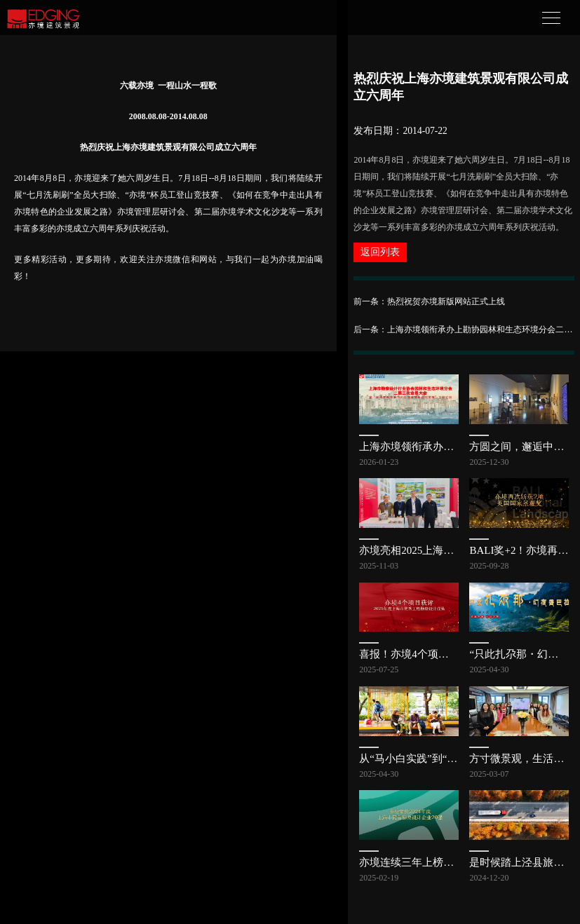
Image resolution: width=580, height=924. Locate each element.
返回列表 (380, 252)
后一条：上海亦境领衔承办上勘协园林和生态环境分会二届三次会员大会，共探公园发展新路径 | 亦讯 (464, 329)
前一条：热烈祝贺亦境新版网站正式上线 (429, 301)
